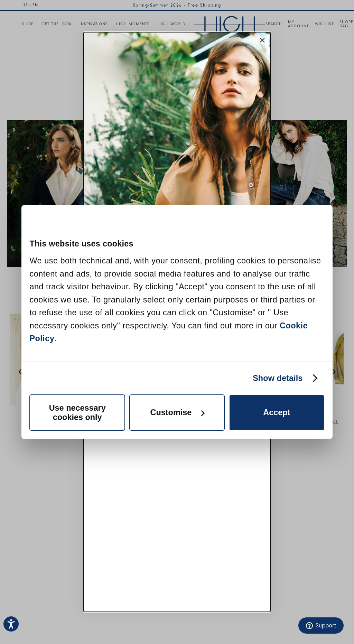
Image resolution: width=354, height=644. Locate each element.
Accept (277, 412)
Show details (278, 378)
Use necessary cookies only (77, 413)
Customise (178, 412)
